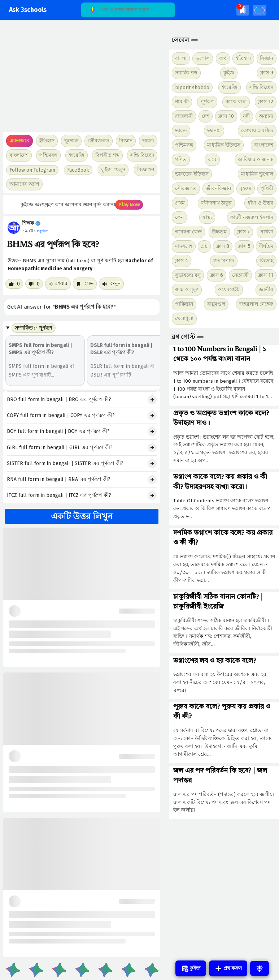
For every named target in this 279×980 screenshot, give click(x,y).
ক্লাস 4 (182, 261)
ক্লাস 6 (217, 275)
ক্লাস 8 (223, 246)
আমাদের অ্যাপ (24, 184)
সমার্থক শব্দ (186, 73)
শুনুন (111, 283)
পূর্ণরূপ (207, 102)
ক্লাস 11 (266, 275)
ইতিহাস (243, 58)
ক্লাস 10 (226, 116)
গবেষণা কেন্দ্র (188, 232)
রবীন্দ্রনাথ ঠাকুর (216, 203)
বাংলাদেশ (264, 145)
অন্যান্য (266, 116)
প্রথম (180, 203)
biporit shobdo (192, 88)
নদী (246, 116)
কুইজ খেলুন (113, 170)
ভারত (181, 131)
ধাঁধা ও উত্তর (260, 203)
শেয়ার (58, 283)
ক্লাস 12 (266, 102)
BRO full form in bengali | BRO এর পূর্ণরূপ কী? (59, 399)
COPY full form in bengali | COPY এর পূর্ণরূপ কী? (61, 415)
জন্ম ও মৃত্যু (187, 290)
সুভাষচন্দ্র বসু (188, 275)
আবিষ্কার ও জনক (256, 160)
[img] (243, 10)
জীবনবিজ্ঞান (218, 188)
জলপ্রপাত (224, 261)
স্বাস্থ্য (207, 217)
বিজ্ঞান (267, 58)
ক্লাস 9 (267, 73)
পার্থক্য (267, 232)
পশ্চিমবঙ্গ (48, 155)
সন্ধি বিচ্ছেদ (142, 155)
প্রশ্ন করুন (228, 968)
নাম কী (182, 102)
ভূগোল (203, 58)
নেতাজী (240, 275)
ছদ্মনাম (214, 131)
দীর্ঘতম (266, 246)
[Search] (128, 10)
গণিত (181, 160)
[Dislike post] (34, 284)
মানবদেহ (184, 246)
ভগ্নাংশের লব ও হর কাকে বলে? (215, 661)
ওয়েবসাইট (229, 290)
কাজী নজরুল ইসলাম (252, 217)
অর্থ (223, 58)
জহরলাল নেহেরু (256, 304)
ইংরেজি (77, 155)
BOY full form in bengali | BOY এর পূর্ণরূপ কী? (58, 431)
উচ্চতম (219, 232)
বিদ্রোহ (266, 261)
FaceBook (78, 170)
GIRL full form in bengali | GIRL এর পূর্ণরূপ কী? (60, 448)
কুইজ (229, 73)
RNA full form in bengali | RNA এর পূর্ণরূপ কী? (59, 479)
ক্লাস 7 (243, 232)
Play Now (129, 205)
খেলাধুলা (184, 319)
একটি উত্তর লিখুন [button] (82, 516)
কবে (212, 160)
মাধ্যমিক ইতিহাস (224, 145)
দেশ (206, 116)
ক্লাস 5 (244, 246)
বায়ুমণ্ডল (216, 304)
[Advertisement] (81, 79)
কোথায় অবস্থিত (257, 131)
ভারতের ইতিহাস (192, 174)
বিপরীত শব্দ (107, 155)
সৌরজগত (186, 188)
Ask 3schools (28, 10)
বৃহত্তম (246, 188)
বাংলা (181, 58)
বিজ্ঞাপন (146, 170)
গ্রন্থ (204, 246)
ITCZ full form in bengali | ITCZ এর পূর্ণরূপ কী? (59, 495)
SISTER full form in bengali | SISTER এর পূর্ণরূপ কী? (65, 463)
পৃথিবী (267, 188)
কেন (179, 217)
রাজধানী (184, 116)
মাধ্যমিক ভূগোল (257, 174)
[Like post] (14, 284)
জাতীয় (266, 290)
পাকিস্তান (184, 304)
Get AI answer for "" (63, 307)
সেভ (85, 283)
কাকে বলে (236, 102)
